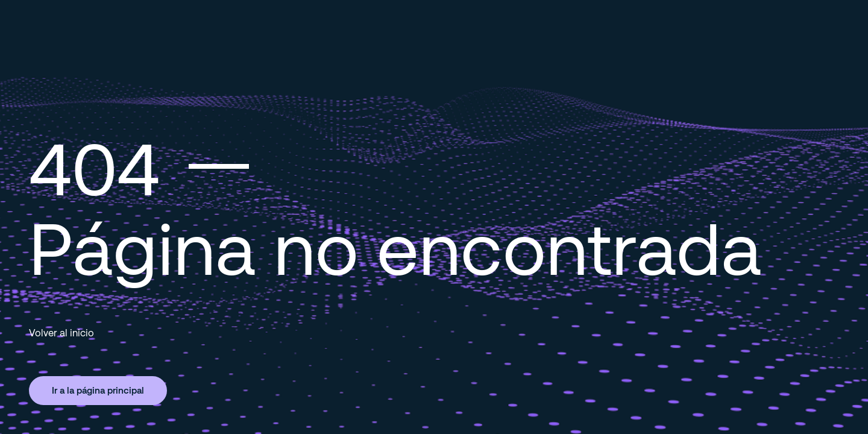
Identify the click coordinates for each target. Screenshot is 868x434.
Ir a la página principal (98, 390)
